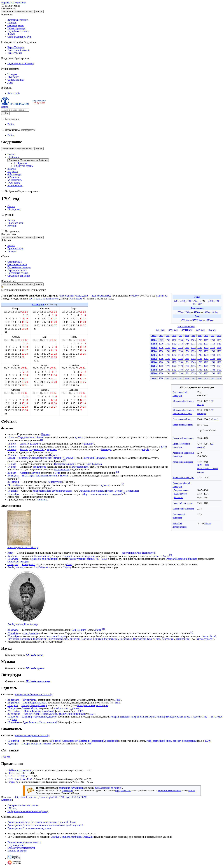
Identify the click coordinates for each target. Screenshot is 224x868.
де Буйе (145, 449)
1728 (213, 347)
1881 (118, 700)
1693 (181, 336)
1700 (161, 340)
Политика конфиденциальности (24, 842)
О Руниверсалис (16, 845)
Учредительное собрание (31, 437)
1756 (200, 359)
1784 (187, 370)
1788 (183, 301)
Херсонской (168, 639)
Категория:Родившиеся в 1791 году (34, 695)
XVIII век (197, 320)
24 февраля (13, 700)
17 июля (12, 467)
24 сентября (14, 485)
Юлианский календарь (183, 401)
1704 (187, 340)
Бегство (24, 449)
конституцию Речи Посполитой (138, 553)
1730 (161, 351)
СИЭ (23, 776)
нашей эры (162, 296)
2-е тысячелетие (186, 326)
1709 (219, 340)
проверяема (67, 791)
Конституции (55, 482)
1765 (193, 362)
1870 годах (217, 717)
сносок (192, 791)
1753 (181, 359)
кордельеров (40, 467)
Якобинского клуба (64, 464)
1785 (193, 370)
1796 (200, 373)
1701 (168, 340)
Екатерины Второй (56, 636)
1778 (213, 366)
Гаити (98, 630)
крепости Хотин (161, 556)
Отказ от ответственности (21, 848)
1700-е (154, 340)
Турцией (68, 556)
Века (197, 316)
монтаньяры (132, 491)
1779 (219, 366)
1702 (174, 340)
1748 (213, 355)
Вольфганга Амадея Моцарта (93, 705)
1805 (193, 378)
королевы (52, 449)
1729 (219, 347)
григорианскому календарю (73, 296)
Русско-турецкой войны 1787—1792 (88, 559)
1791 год (6, 757)
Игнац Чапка (30, 700)
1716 (200, 344)
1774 (187, 366)
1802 (174, 378)
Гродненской (40, 639)
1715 (193, 344)
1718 (213, 344)
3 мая (10, 553)
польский (52, 722)
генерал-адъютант (120, 717)
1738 (213, 351)
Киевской (75, 639)
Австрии (53, 476)
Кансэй (208, 523)
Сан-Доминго (79, 630)
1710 (161, 344)
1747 (206, 355)
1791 (203, 301)
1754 (187, 359)
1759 (219, 359)
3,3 (19, 775)
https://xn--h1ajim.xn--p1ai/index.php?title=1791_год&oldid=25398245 (51, 797)
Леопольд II (69, 458)
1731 (168, 351)
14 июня (12, 444)
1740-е (154, 355)
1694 (187, 336)
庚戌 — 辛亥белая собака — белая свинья (208, 468)
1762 (174, 362)
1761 (168, 362)
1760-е (154, 362)
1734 (187, 351)
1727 (206, 347)
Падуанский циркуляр (94, 458)
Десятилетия (197, 308)
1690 (161, 336)
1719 (219, 344)
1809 (219, 378)
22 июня (12, 455)
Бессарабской (209, 636)
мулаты (79, 437)
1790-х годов (75, 299)
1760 (161, 362)
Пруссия (36, 473)
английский (48, 711)
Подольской (126, 639)
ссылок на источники (71, 788)
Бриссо (110, 491)
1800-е (207, 312)
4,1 (13, 778)
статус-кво (89, 556)
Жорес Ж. (14, 782)
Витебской (13, 639)
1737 (206, 351)
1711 (168, 344)
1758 (213, 359)
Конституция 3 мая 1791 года (23, 547)
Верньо (119, 491)
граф (149, 741)
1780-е (187, 312)
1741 (168, 355)
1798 (213, 373)
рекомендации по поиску (108, 788)
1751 (168, 359)
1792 (211, 301)
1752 (174, 359)
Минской (98, 639)
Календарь (38, 305)
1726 (200, 347)
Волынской (26, 639)
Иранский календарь (182, 503)
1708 (213, 340)
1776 (200, 366)
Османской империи (18, 562)
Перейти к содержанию (14, 3)
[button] (3, 6)
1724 (187, 347)
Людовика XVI (37, 449)
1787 (177, 301)
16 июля (12, 464)
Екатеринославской (58, 639)
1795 (200, 304)
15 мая (11, 437)
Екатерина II (29, 564)
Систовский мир (43, 556)
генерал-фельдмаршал (185, 741)
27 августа (13, 476)
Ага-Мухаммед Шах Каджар (23, 624)
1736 (200, 351)
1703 (181, 340)
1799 (219, 373)
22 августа (13, 630)
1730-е (154, 351)
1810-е (215, 312)
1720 (161, 347)
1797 (206, 373)
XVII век (185, 320)
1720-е (154, 347)
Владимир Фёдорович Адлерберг (39, 717)
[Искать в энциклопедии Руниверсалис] (15, 110)
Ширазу (67, 567)
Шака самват (181, 494)
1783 (181, 370)
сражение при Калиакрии (45, 559)
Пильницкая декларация (35, 476)
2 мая (215, 419)
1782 (174, 370)
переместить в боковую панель (17, 12)
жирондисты (98, 491)
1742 (174, 355)
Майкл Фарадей (32, 711)
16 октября (13, 741)
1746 (200, 355)
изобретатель (61, 708)
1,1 (13, 770)
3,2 (16, 775)
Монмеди (106, 449)
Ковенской (86, 639)
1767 (206, 362)
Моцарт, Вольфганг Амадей (36, 744)
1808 (213, 378)
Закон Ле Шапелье (30, 444)
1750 (161, 359)
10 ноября (13, 717)
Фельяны (85, 491)
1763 (181, 362)
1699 (219, 336)
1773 (181, 366)
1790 (195, 301)
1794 (194, 304)
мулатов (105, 485)
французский (66, 714)
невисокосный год (101, 296)
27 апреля (13, 708)
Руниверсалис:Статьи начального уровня (29, 828)
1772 (174, 366)
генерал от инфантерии (143, 717)
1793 (217, 301)
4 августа (12, 556)
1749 (219, 355)
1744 (187, 355)
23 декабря (13, 636)
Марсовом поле (80, 467)
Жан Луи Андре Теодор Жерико (41, 714)
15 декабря (13, 494)
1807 (206, 378)
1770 (161, 366)
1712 (174, 344)
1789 (189, 301)
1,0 (10, 770)
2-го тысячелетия (50, 299)
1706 (200, 340)
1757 (206, 359)
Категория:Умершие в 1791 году (32, 735)
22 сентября (14, 711)
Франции (87, 444)
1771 (168, 366)
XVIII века (35, 299)
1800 (161, 378)
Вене (57, 473)
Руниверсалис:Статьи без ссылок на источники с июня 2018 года (42, 822)
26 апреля (13, 705)
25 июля (12, 473)
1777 (206, 366)
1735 (193, 351)
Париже (45, 434)
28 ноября (13, 633)
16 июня (12, 447)
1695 (193, 336)
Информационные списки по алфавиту (28, 811)
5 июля (11, 458)
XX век (212, 330)
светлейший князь (162, 741)
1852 (117, 703)
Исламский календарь (183, 438)
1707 (206, 340)
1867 (80, 711)
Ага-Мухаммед (15, 567)
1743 (181, 355)
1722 (174, 347)
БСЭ (11, 773)
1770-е (180, 312)
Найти (5, 113)
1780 (161, 370)
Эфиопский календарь (183, 478)
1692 (174, 336)
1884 (14, 719)
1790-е (197, 312)
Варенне (54, 455)
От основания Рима (182, 419)
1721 (168, 347)
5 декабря (13, 744)
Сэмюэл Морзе (29, 708)
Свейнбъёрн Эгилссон (35, 703)
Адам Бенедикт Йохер (34, 722)
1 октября (13, 491)
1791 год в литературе (38, 681)
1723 (181, 347)
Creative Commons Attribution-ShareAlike (72, 837)
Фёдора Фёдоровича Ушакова (181, 559)
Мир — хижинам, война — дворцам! (102, 494)
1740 (161, 355)
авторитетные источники (170, 791)
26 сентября (14, 714)
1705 (193, 340)
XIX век (209, 320)
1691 (168, 336)
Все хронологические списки (23, 805)
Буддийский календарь (183, 509)
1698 (213, 336)
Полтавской (139, 639)
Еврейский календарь (183, 425)
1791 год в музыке (35, 668)
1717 (206, 344)
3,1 (13, 775)
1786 (200, 370)
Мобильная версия (17, 851)
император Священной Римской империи (40, 458)
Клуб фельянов (94, 464)
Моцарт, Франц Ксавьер (34, 705)
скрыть (39, 12)
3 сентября (13, 482)
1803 (181, 378)
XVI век (160, 330)
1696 (200, 336)
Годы (197, 297)
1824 (92, 714)
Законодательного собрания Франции (52, 491)
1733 (181, 351)
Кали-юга (178, 497)
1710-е (154, 344)
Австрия (24, 473)
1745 (193, 355)
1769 (219, 362)
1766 (200, 362)
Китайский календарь (183, 462)
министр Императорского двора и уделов (178, 717)
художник (74, 708)
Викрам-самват (181, 490)
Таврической (154, 639)
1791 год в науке (34, 655)
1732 (174, 351)
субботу (134, 296)
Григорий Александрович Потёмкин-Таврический (78, 741)
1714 (187, 344)
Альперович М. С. (24, 770)
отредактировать (123, 791)
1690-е (154, 336)
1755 (193, 359)
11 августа (13, 559)
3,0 (10, 775)
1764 (187, 362)
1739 (219, 351)
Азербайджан (41, 567)
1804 (187, 378)
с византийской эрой (182, 414)
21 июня (12, 449)
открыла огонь (62, 470)
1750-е (154, 359)
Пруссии (65, 476)
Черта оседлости (204, 639)
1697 (206, 336)
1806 (200, 378)
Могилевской (111, 639)
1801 (168, 378)
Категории (7, 800)
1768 (213, 362)
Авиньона (42, 500)
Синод (70, 564)
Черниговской (183, 639)
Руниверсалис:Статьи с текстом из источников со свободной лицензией (45, 825)
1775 (193, 366)
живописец (79, 714)
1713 (181, 344)
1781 (168, 370)
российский (112, 741)
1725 (193, 347)
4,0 (10, 778)
